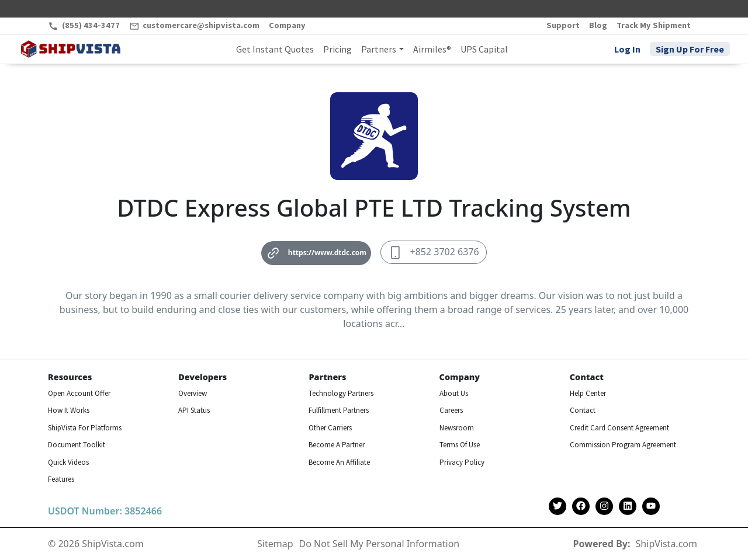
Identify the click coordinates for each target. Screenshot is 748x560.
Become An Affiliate (339, 462)
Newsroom (457, 428)
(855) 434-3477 (84, 25)
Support (563, 25)
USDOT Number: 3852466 (105, 511)
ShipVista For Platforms (85, 428)
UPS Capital (484, 49)
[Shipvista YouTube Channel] (651, 507)
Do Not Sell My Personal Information (380, 544)
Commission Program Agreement (623, 445)
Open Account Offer (79, 393)
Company (287, 25)
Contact (583, 410)
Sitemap (275, 544)
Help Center (588, 393)
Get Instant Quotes (275, 49)
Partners (379, 49)
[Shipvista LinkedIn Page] (628, 507)
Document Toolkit (77, 445)
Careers (451, 410)
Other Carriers (330, 428)
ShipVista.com (666, 544)
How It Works (69, 410)
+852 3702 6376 (434, 253)
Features (61, 479)
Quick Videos (68, 462)
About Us (454, 393)
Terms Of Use (460, 445)
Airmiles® (432, 49)
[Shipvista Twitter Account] (557, 507)
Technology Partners (341, 393)
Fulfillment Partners (339, 410)
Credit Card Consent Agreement (619, 428)
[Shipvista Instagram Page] (604, 507)
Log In (627, 49)
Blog (598, 25)
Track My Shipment (654, 25)
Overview (193, 393)
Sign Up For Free (690, 49)
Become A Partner (337, 445)
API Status (194, 410)
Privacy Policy (462, 462)
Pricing (337, 49)
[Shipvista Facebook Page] (581, 507)
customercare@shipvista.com (195, 25)
